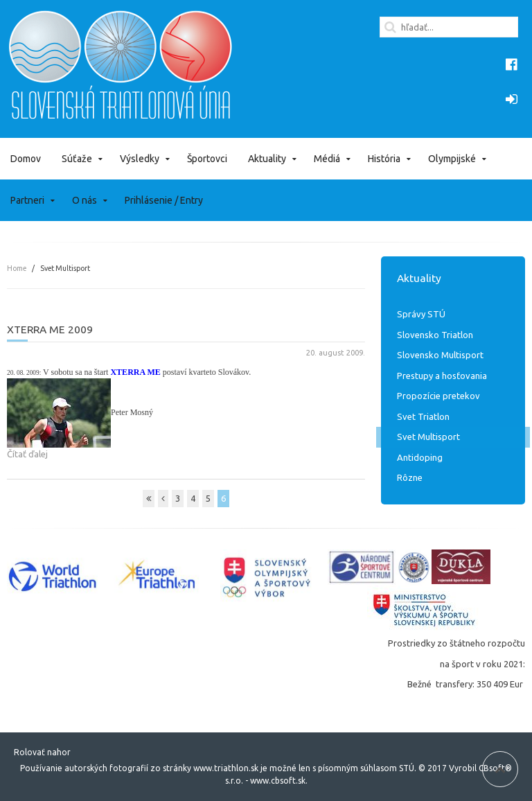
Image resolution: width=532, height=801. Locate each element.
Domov (26, 159)
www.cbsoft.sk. (279, 781)
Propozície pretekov (438, 396)
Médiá (327, 159)
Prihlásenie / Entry (164, 200)
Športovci (207, 159)
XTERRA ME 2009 (50, 329)
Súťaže (77, 159)
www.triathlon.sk (225, 768)
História (384, 159)
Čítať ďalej (27, 454)
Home (17, 268)
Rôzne (410, 477)
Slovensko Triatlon (435, 335)
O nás (85, 200)
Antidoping (420, 457)
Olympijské (452, 159)
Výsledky (140, 159)
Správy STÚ (421, 314)
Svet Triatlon (423, 416)
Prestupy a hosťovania (442, 376)
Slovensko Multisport (440, 355)
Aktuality (267, 159)
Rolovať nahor (42, 752)
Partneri (27, 200)
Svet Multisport (428, 437)
